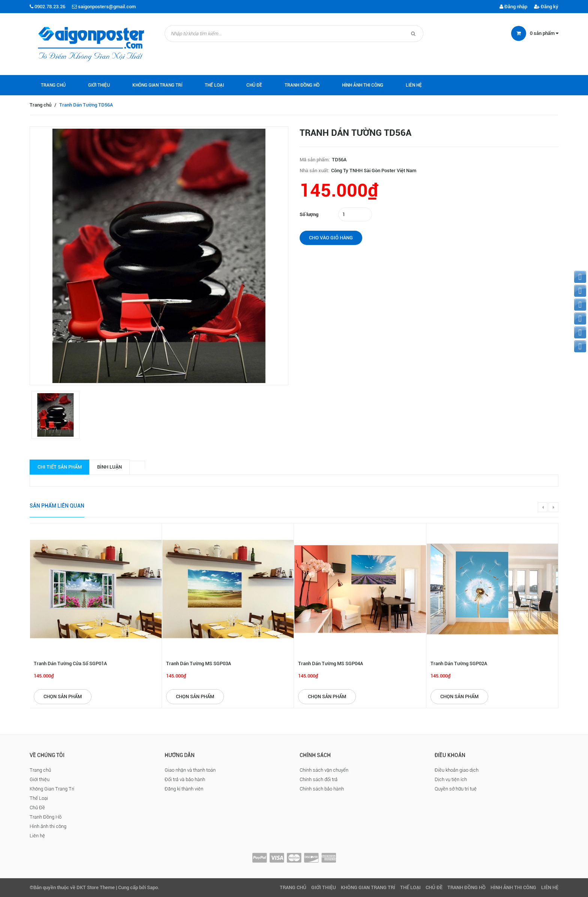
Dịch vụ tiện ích (451, 779)
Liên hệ (414, 85)
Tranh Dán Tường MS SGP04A (331, 663)
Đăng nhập (513, 7)
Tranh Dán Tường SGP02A (459, 663)
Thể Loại (214, 85)
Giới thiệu (99, 85)
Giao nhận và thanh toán (190, 770)
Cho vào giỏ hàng (331, 238)
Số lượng (309, 214)
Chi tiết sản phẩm (60, 467)
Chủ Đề (254, 85)
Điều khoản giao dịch (457, 770)
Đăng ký (546, 7)
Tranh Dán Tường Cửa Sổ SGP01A (70, 663)
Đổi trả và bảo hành (185, 779)
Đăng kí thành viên (184, 789)
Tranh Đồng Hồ (302, 85)
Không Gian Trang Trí (157, 85)
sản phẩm (544, 33)
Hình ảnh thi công (363, 85)
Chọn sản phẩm (63, 696)
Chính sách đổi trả (319, 779)
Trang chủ (53, 85)
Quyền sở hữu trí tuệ (456, 789)
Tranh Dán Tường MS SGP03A (199, 663)
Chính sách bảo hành (322, 789)
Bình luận (109, 467)
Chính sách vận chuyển (324, 770)
